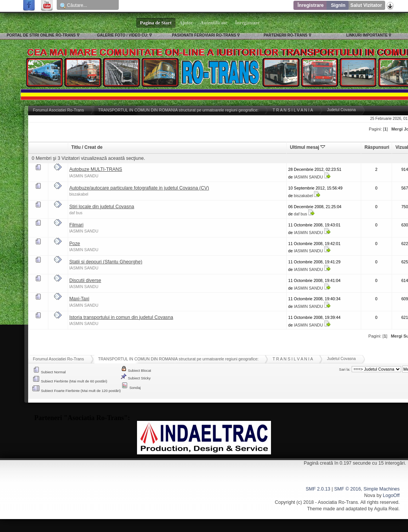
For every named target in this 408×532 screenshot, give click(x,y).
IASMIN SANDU (84, 176)
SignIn (338, 5)
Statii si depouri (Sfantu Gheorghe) (106, 262)
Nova (370, 495)
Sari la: (345, 369)
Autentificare (214, 23)
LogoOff (391, 495)
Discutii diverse (85, 280)
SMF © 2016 (347, 489)
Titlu (76, 147)
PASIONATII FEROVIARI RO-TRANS (204, 35)
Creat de (93, 147)
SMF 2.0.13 (318, 489)
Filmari (76, 225)
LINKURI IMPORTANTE (367, 35)
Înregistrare (311, 5)
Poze (75, 244)
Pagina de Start (156, 23)
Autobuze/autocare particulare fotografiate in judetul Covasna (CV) (139, 188)
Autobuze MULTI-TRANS (96, 169)
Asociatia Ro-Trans (338, 502)
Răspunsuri (377, 147)
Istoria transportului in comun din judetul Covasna (121, 317)
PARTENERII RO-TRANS (285, 35)
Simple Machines (382, 489)
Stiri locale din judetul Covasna (102, 207)
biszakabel (79, 194)
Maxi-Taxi (79, 299)
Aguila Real (386, 509)
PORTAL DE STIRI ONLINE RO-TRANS (41, 35)
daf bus (76, 213)
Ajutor (186, 23)
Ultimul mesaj (308, 147)
